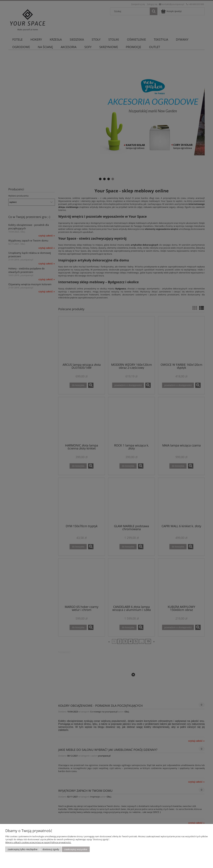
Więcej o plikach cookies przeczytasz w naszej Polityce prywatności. (38, 842)
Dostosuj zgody (51, 849)
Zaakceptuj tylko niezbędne (23, 849)
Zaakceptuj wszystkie (76, 849)
